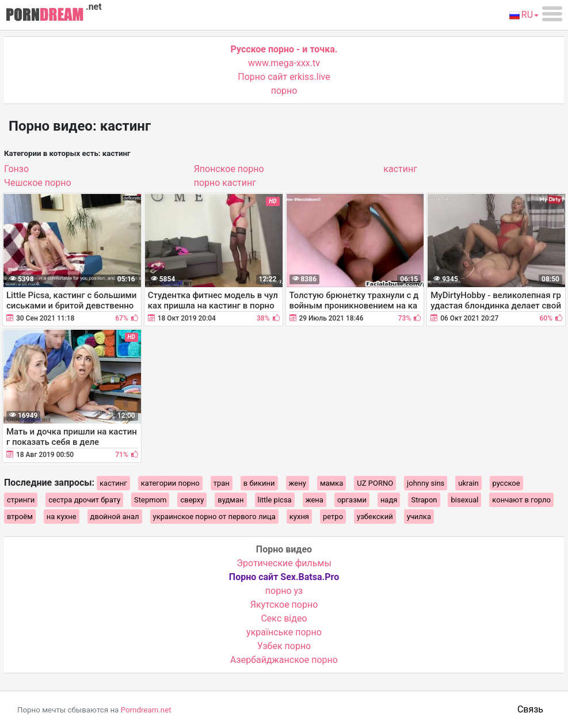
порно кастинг (225, 183)
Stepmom (150, 500)
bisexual (464, 500)
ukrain (468, 483)
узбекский (375, 517)
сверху (192, 500)
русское (506, 483)
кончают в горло (521, 500)
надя (389, 500)
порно (284, 91)
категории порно (170, 483)
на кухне (62, 517)
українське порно (284, 632)
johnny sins (426, 483)
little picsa (275, 500)
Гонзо (16, 169)
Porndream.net (146, 710)
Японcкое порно (229, 169)
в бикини (259, 483)
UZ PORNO (375, 483)
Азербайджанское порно (284, 660)
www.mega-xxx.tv (284, 63)
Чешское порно (38, 183)
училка (419, 517)
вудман (230, 500)
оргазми (352, 500)
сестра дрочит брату (84, 500)
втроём (20, 517)
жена (315, 500)
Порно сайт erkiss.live (284, 77)
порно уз (284, 591)
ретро (333, 517)
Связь (530, 709)
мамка (331, 483)
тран (222, 483)
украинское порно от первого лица (214, 517)
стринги (21, 500)
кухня (299, 517)
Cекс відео (284, 618)
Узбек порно (284, 646)
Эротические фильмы (284, 563)
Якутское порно (284, 605)
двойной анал (115, 517)
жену (298, 483)
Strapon (424, 500)
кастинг (400, 169)
